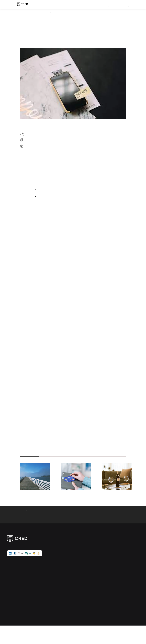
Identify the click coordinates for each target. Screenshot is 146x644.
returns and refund (112, 628)
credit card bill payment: (16, 537)
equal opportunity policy (124, 606)
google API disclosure (123, 598)
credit (71, 277)
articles (50, 13)
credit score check (80, 565)
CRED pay (77, 562)
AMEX (41, 153)
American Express (62, 277)
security (118, 587)
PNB (94, 537)
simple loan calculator (25, 532)
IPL (116, 569)
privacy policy (78, 628)
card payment (74, 277)
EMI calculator (35, 529)
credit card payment (36, 13)
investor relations (121, 591)
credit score (43, 440)
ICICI (70, 537)
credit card (44, 153)
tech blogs (77, 591)
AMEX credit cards (56, 140)
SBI (76, 537)
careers (118, 565)
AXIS (82, 537)
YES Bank (101, 537)
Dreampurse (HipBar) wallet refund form (83, 607)
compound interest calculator (47, 532)
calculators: (11, 529)
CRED (22, 13)
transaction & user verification (126, 594)
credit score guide (80, 602)
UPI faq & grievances (122, 602)
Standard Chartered (50, 537)
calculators (77, 594)
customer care (120, 573)
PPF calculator (49, 529)
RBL (88, 537)
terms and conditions (94, 628)
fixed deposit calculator (101, 529)
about (117, 562)
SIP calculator (22, 529)
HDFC (63, 537)
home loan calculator (65, 529)
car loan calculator (82, 529)
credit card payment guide (83, 598)
